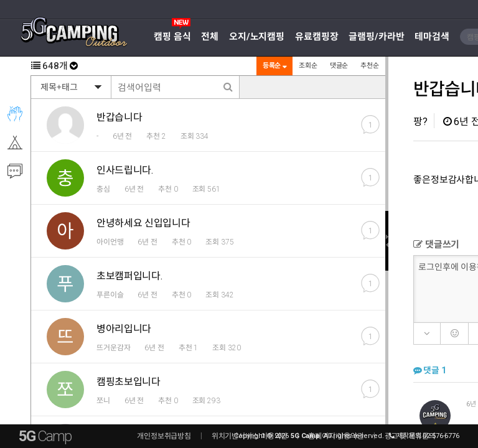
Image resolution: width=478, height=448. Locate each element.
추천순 (369, 66)
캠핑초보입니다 (129, 382)
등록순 (274, 66)
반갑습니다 (119, 117)
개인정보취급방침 (164, 436)
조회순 (307, 66)
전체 (210, 37)
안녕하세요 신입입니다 (143, 223)
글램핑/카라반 (376, 37)
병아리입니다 (124, 329)
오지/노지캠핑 (257, 37)
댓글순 (339, 66)
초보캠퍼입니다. (129, 276)
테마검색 (432, 37)
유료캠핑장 (316, 37)
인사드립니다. (125, 170)
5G (45, 436)
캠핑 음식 (172, 37)
